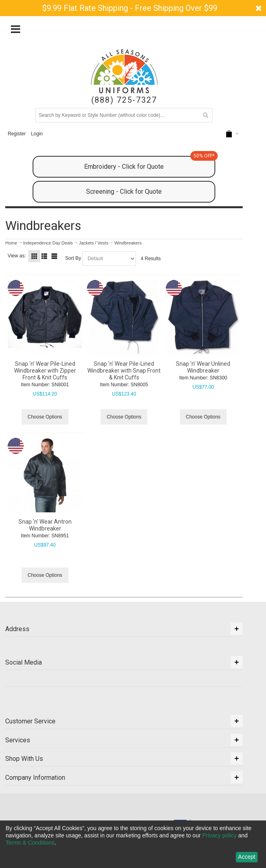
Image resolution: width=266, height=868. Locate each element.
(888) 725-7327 (124, 100)
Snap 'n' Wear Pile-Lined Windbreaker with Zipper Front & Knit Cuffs (45, 371)
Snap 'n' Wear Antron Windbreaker (45, 525)
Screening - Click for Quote (124, 192)
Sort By (73, 258)
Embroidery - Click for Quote (150, 163)
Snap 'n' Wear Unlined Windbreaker (203, 367)
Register (17, 134)
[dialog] (133, 844)
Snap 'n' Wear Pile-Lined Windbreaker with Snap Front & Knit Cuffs (124, 371)
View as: (17, 256)
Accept (247, 857)
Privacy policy (219, 835)
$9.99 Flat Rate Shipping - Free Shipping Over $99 (130, 8)
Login (37, 134)
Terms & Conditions (30, 843)
